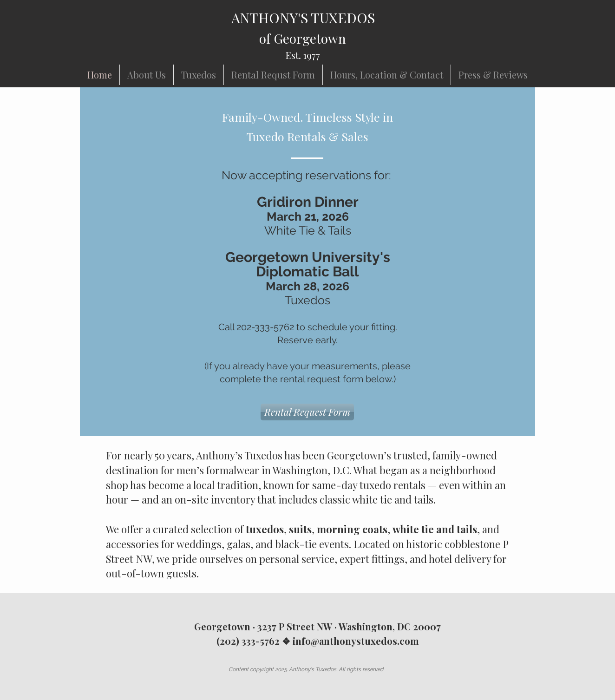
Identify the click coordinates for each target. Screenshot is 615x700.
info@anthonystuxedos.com (356, 641)
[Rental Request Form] (307, 412)
